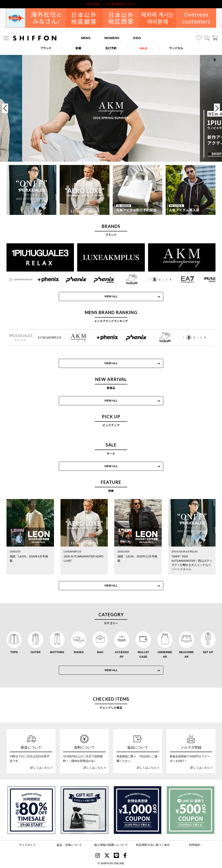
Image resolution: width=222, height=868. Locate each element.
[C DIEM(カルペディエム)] (156, 280)
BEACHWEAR (186, 654)
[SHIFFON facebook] (125, 856)
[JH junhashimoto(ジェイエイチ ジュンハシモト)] (16, 280)
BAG (100, 652)
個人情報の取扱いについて (111, 845)
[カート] (215, 38)
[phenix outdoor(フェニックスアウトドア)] (100, 280)
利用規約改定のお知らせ (111, 4)
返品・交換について (69, 845)
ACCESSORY (122, 654)
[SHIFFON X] (107, 856)
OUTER (36, 652)
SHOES (79, 652)
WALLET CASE (143, 654)
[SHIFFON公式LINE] (116, 856)
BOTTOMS (57, 652)
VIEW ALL (107, 296)
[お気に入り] (199, 38)
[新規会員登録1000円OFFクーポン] (138, 810)
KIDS (137, 38)
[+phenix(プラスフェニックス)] (44, 280)
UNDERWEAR (165, 654)
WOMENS (112, 38)
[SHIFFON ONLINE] (35, 38)
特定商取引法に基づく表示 (153, 845)
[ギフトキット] (85, 810)
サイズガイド (27, 845)
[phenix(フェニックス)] (72, 280)
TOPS (14, 652)
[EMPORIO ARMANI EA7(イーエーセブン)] (183, 280)
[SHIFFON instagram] (98, 856)
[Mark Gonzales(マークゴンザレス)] (128, 280)
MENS (86, 38)
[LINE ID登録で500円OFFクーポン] (191, 810)
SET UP (208, 652)
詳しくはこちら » (41, 768)
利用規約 (195, 845)
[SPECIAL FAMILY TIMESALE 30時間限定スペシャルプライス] (31, 810)
